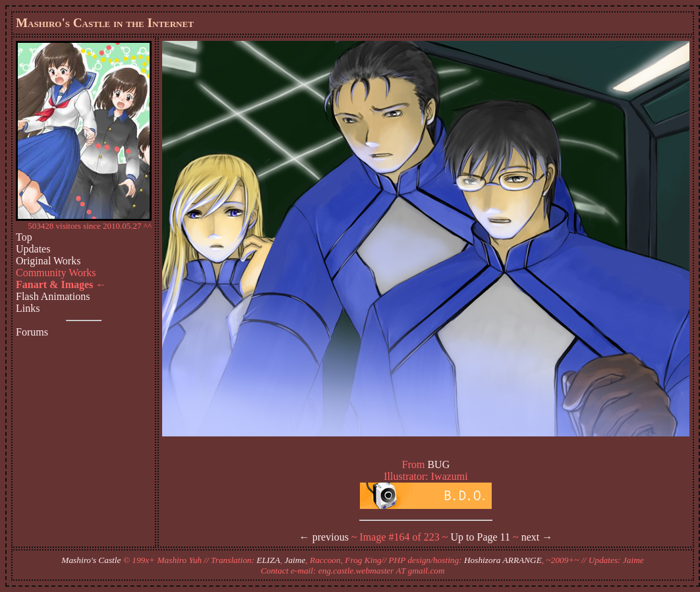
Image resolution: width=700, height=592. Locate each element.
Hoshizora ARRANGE (503, 560)
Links (28, 308)
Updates (33, 249)
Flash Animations (53, 296)
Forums (32, 332)
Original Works (48, 261)
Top (24, 237)
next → (537, 537)
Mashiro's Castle (91, 560)
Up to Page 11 (481, 537)
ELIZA (268, 560)
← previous (324, 537)
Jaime (295, 560)
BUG (438, 464)
